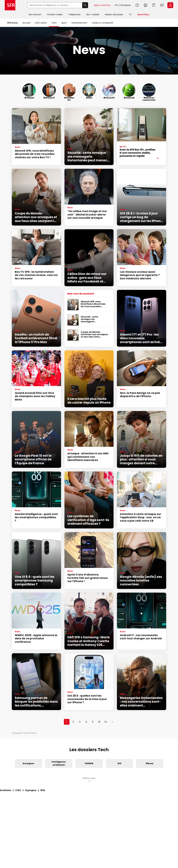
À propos (31, 790)
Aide (137, 5)
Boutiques (145, 5)
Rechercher (85, 5)
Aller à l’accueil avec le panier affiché (154, 5)
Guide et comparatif (103, 23)
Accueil (26, 23)
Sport (64, 23)
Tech (54, 23)
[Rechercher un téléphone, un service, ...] (55, 5)
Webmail (162, 5)
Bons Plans (143, 14)
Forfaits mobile (55, 14)
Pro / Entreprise (123, 5)
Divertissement (79, 23)
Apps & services (102, 5)
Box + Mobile (93, 14)
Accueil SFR (10, 5)
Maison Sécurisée (114, 14)
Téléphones (75, 14)
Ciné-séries (41, 23)
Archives (5, 790)
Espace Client (170, 5)
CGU (18, 790)
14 (106, 722)
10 (99, 722)
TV (130, 14)
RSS (43, 790)
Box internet (35, 14)
